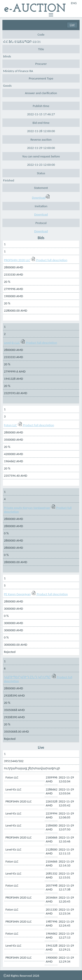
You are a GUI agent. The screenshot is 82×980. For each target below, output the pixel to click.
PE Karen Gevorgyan (17, 594)
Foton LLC (10, 425)
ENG (74, 3)
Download (41, 198)
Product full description (52, 260)
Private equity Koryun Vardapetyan (27, 508)
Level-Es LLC (12, 343)
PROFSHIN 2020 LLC (17, 260)
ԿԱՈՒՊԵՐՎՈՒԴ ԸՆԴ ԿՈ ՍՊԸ (27, 677)
